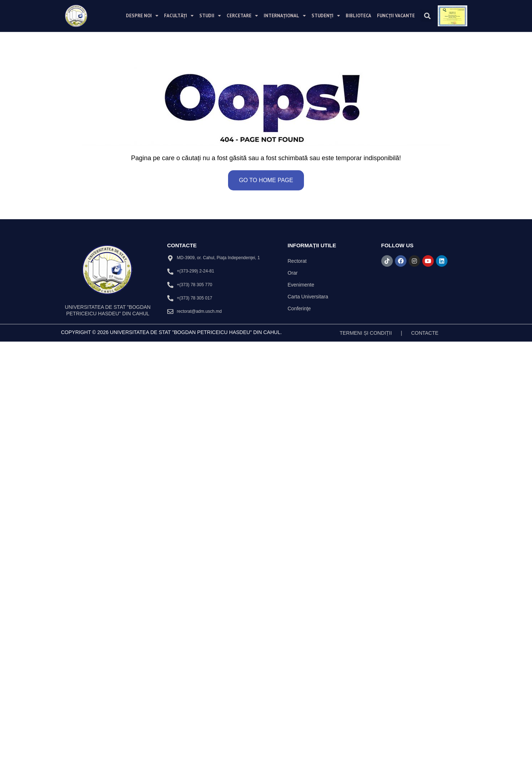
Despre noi (142, 16)
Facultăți (179, 16)
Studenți (326, 16)
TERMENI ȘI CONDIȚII (366, 333)
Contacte (425, 333)
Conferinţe (299, 308)
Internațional (285, 16)
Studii (210, 16)
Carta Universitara (308, 297)
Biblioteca (358, 16)
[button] (427, 16)
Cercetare (242, 16)
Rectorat (297, 261)
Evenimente (301, 285)
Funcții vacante (396, 16)
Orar (293, 273)
